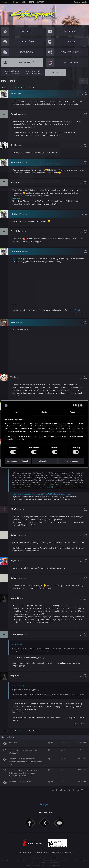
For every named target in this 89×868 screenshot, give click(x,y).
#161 (82, 94)
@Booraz (17, 261)
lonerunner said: (18, 691)
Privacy (47, 853)
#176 (82, 566)
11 (24, 88)
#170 (82, 380)
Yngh (14, 380)
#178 (82, 604)
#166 (82, 217)
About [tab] (72, 412)
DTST (14, 512)
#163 (82, 148)
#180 (82, 681)
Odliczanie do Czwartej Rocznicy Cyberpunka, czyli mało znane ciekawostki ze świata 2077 (24, 781)
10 (21, 88)
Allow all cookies (71, 461)
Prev (4, 88)
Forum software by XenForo (45, 866)
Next (34, 88)
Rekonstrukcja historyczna (21, 790)
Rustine (15, 148)
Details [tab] (44, 412)
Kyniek (15, 538)
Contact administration (24, 853)
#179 (82, 640)
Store (32, 2)
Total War (14, 750)
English (44, 804)
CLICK (78, 313)
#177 (82, 584)
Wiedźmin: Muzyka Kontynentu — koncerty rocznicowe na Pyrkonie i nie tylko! (26, 769)
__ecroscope (18, 640)
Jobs (24, 2)
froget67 (16, 604)
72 (30, 88)
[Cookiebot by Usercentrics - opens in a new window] (75, 405)
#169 (82, 325)
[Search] (82, 81)
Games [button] (15, 2)
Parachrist (17, 117)
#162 (82, 117)
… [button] (10, 88)
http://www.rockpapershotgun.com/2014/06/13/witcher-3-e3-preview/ (43, 497)
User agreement (38, 853)
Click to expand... (49, 490)
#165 (82, 186)
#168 (82, 254)
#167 (82, 234)
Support (40, 2)
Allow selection (44, 461)
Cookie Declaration (57, 853)
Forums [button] (5, 2)
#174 (82, 512)
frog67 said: (17, 650)
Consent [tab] (17, 412)
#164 (82, 165)
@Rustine (17, 201)
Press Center (68, 853)
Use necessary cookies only (18, 461)
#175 (82, 538)
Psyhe (14, 566)
